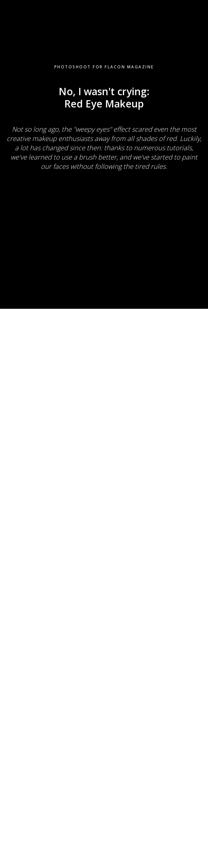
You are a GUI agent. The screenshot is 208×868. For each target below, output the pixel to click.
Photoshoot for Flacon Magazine (104, 67)
